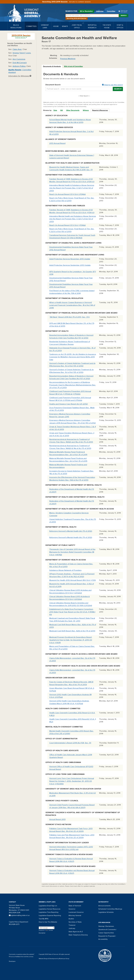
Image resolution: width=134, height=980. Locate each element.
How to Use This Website (48, 922)
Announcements (104, 906)
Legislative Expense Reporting (50, 915)
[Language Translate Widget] (47, 928)
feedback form (20, 957)
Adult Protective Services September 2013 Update (70, 265)
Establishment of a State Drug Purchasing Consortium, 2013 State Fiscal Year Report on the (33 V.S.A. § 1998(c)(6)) (72, 612)
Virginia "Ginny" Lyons (22, 53)
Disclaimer (42, 933)
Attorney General (75, 915)
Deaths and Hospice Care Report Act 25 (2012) (69, 404)
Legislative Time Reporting (49, 912)
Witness (86, 110)
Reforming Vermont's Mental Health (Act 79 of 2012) (71, 537)
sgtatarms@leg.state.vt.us (19, 915)
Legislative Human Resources (50, 909)
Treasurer (72, 925)
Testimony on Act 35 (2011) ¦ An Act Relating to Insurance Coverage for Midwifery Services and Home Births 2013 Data (73, 357)
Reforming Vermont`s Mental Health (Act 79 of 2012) (71, 531)
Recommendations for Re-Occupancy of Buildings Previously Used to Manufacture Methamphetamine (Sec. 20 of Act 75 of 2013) (73, 385)
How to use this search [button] (112, 85)
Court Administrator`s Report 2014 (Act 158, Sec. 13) (70, 743)
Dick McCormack (20, 63)
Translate (49, 930)
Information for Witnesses (20, 76)
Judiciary (72, 928)
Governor (72, 909)
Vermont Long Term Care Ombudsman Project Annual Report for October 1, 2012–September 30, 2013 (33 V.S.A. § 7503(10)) (72, 781)
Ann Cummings (19, 59)
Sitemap (101, 926)
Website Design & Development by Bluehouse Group (54, 959)
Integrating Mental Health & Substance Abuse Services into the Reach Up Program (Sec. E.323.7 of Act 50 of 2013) (72, 188)
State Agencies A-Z (76, 932)
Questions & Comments (107, 930)
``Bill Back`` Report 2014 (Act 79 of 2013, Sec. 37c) (69, 317)
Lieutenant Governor (76, 912)
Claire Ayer (17, 49)
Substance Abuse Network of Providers (65, 570)
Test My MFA (44, 919)
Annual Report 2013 (57, 819)
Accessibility (103, 939)
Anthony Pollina (19, 66)
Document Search (84, 85)
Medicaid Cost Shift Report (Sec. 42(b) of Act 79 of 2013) (72, 631)
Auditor (71, 919)
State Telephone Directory (78, 935)
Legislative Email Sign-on (48, 906)
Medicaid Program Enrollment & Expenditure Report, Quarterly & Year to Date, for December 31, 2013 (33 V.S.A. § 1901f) (71, 640)
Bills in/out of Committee (73, 66)
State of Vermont (75, 906)
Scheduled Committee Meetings (110, 909)
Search (124, 16)
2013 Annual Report (57, 143)
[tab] (52, 66)
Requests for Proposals (107, 936)
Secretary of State (75, 922)
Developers (12, 961)
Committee (111, 11)
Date (55, 110)
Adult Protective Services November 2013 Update (70, 259)
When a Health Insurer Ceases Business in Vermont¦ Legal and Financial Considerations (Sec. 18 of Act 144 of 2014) (72, 305)
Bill (62, 110)
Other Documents (73, 110)
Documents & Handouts (52, 66)
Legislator (100, 11)
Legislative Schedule (106, 912)
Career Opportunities (106, 933)
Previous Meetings (68, 59)
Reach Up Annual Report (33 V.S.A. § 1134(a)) (67, 194)
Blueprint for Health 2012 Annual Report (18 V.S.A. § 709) (72, 580)
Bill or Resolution (86, 12)
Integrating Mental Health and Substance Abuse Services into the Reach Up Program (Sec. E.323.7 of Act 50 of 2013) (73, 219)
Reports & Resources (100, 110)
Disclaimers (110, 926)
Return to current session (80, 2)
